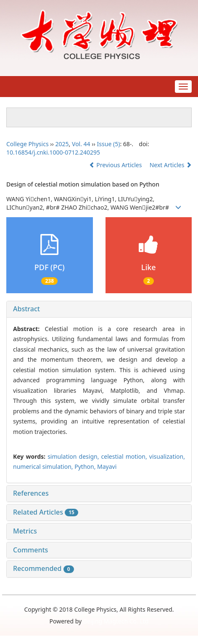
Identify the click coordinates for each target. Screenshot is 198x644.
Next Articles (171, 165)
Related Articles (46, 512)
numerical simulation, (44, 467)
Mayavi (107, 467)
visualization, (167, 456)
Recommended (44, 568)
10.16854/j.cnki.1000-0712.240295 (53, 152)
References (31, 493)
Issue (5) (109, 144)
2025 (62, 144)
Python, (86, 467)
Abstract (26, 309)
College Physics (28, 144)
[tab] (99, 309)
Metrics (25, 531)
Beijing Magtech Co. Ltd (116, 621)
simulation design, (74, 456)
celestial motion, (125, 456)
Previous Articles (116, 165)
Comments (30, 550)
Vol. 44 (81, 144)
